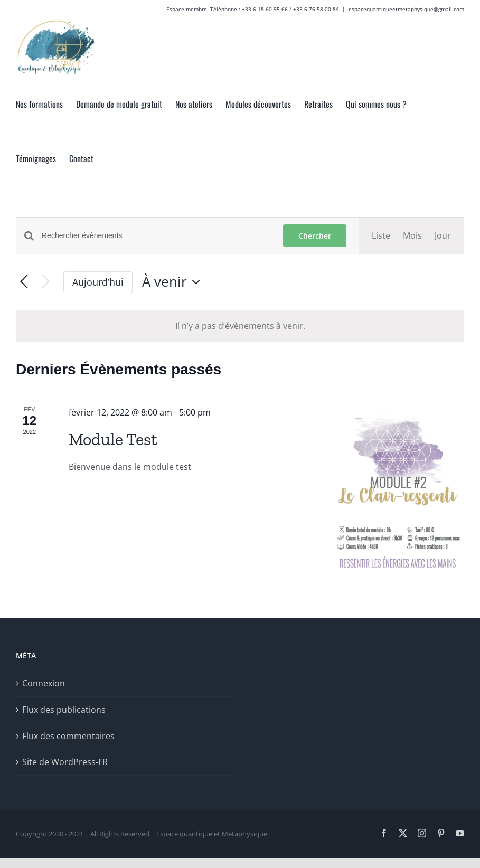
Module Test (113, 439)
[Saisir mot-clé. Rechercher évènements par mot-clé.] (156, 236)
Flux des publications (64, 710)
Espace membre (187, 9)
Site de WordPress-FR (65, 762)
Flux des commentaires (68, 736)
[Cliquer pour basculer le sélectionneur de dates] (174, 282)
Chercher (315, 236)
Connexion (44, 683)
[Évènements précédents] (24, 282)
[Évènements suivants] (46, 282)
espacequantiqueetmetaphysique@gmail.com (406, 9)
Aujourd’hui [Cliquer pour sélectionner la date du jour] (98, 282)
